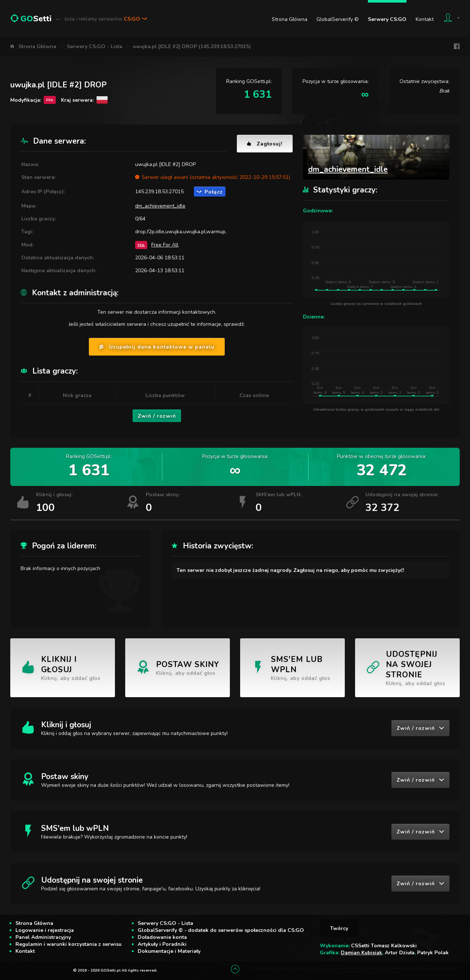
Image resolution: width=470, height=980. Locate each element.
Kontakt (425, 19)
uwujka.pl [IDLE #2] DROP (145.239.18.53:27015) (192, 46)
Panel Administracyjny (43, 937)
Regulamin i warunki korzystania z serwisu (68, 944)
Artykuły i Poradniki (162, 944)
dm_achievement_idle (160, 206)
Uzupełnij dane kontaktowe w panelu (157, 347)
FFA (141, 245)
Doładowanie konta (162, 937)
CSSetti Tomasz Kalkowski (384, 946)
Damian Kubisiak (361, 953)
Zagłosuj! (265, 144)
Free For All (165, 245)
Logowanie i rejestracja (45, 930)
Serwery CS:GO (387, 19)
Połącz (210, 192)
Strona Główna (290, 19)
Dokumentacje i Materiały (169, 951)
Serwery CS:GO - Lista (95, 46)
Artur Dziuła (400, 953)
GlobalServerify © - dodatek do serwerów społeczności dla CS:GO (221, 930)
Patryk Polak (433, 953)
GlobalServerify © (338, 19)
